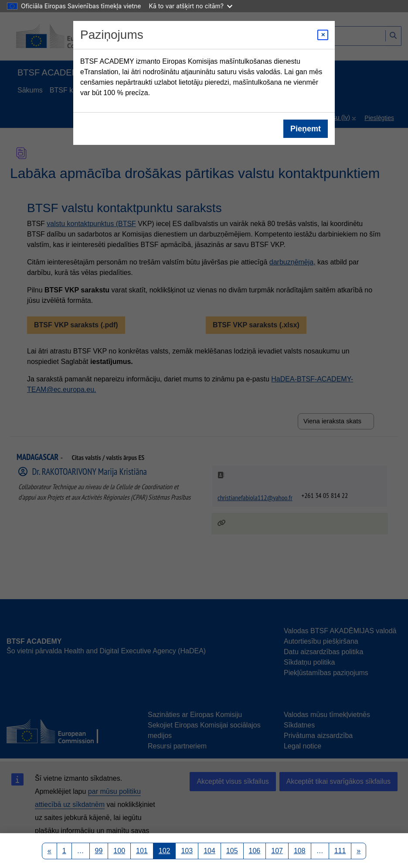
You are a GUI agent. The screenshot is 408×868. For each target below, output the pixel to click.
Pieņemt (306, 129)
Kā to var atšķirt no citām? (190, 6)
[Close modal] (323, 35)
